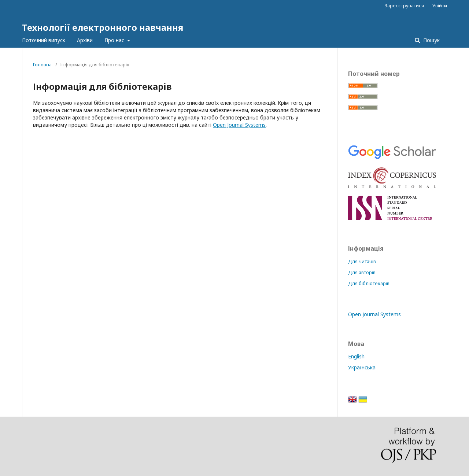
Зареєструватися (404, 5)
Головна (42, 64)
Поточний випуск (44, 40)
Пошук (431, 40)
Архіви (85, 40)
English (356, 356)
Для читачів (362, 261)
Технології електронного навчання (103, 27)
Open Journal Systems (239, 125)
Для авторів (362, 272)
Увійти (440, 5)
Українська (362, 367)
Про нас (115, 40)
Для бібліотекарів (369, 283)
